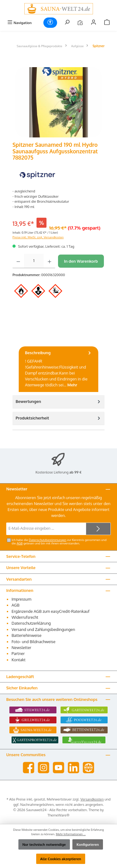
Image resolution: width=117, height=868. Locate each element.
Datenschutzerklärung (31, 623)
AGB (19, 543)
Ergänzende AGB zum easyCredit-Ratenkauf (51, 611)
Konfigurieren (88, 844)
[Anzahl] (34, 261)
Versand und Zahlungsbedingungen (43, 629)
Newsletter (21, 647)
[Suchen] (67, 23)
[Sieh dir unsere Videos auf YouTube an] (58, 768)
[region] (58, 102)
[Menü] (19, 23)
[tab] (58, 369)
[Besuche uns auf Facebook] (29, 768)
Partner (18, 653)
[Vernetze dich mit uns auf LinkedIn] (73, 768)
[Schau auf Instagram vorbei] (44, 768)
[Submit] (98, 529)
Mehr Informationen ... (71, 834)
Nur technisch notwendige (44, 844)
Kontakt (19, 660)
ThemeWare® (58, 815)
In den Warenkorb (81, 261)
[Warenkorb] (107, 23)
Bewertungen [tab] (58, 402)
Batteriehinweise (27, 635)
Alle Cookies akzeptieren (61, 859)
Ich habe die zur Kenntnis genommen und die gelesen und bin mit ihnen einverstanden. (59, 542)
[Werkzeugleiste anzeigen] (50, 23)
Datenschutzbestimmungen (47, 540)
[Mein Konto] (94, 23)
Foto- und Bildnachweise (34, 642)
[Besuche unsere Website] (88, 768)
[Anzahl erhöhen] (49, 261)
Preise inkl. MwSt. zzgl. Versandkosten (38, 237)
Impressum (21, 599)
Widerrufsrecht (25, 617)
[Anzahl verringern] (18, 261)
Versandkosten (92, 799)
